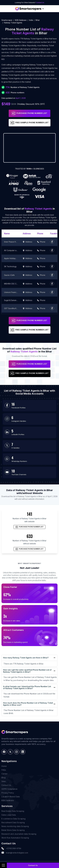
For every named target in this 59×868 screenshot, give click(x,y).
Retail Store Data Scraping (13, 830)
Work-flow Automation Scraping (15, 838)
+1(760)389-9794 (11, 848)
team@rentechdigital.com (15, 853)
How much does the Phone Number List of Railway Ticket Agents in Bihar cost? (28, 704)
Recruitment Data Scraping (13, 822)
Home (4, 766)
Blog (3, 778)
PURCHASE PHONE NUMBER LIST (29, 113)
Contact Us (40, 3)
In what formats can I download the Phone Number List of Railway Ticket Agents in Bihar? (27, 687)
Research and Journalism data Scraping (19, 834)
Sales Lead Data (9, 815)
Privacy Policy (8, 793)
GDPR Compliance (9, 789)
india (31, 20)
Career (5, 774)
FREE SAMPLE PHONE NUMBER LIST (30, 123)
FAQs (4, 770)
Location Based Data (11, 797)
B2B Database (21, 20)
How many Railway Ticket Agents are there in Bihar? (26, 658)
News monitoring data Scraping (15, 826)
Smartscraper (7, 20)
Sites (4, 781)
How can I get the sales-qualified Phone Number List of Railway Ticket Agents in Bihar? (27, 671)
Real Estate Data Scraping (13, 811)
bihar (38, 20)
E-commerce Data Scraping (13, 819)
